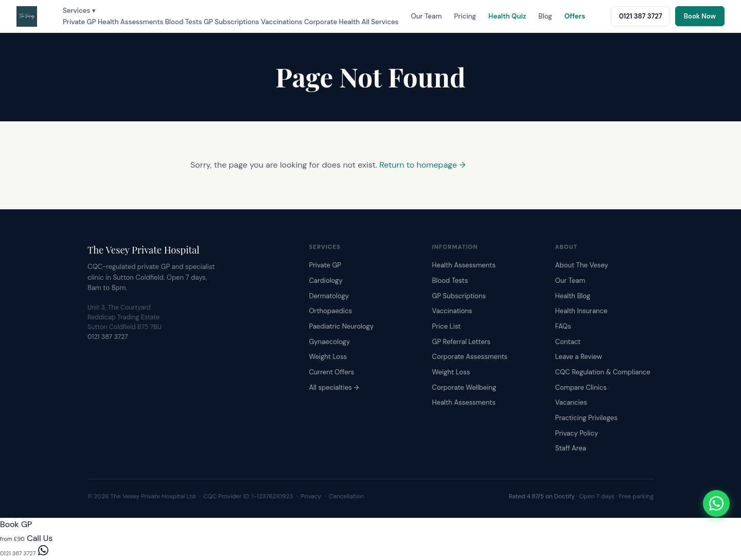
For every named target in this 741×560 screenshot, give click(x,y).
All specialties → (334, 387)
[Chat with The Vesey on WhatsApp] (716, 503)
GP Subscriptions (232, 22)
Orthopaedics (330, 311)
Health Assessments (130, 22)
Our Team (426, 16)
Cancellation (346, 496)
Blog (545, 16)
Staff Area (571, 448)
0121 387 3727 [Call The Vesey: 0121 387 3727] (641, 16)
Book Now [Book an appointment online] (700, 16)
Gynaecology (329, 342)
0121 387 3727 (108, 337)
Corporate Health (332, 22)
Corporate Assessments (470, 357)
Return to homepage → (422, 165)
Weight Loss (328, 357)
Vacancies (571, 402)
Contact (568, 342)
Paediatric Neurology (341, 326)
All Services (380, 22)
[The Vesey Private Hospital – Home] (27, 16)
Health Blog (573, 296)
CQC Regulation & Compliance (603, 372)
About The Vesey (582, 265)
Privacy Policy (577, 433)
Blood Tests (184, 22)
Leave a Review (579, 357)
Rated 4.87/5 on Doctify (542, 496)
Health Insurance (581, 311)
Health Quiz (507, 16)
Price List (447, 326)
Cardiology (325, 281)
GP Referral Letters (462, 342)
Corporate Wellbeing (464, 387)
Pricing (465, 16)
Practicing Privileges (586, 418)
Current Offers (331, 372)
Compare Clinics (581, 387)
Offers (575, 16)
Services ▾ (79, 11)
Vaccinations (282, 22)
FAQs (563, 326)
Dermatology (329, 296)
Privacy (311, 496)
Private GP (80, 22)
